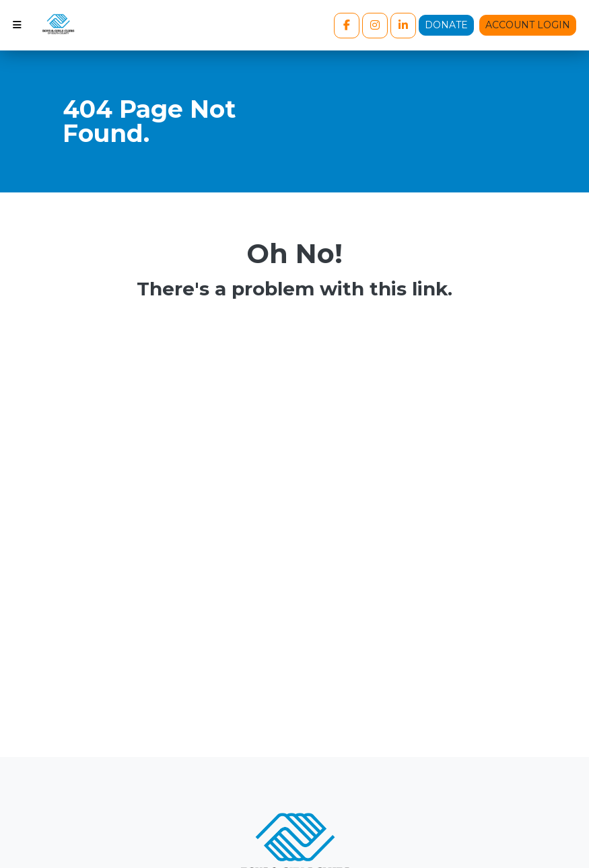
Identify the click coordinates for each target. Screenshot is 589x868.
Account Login (528, 25)
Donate (446, 25)
